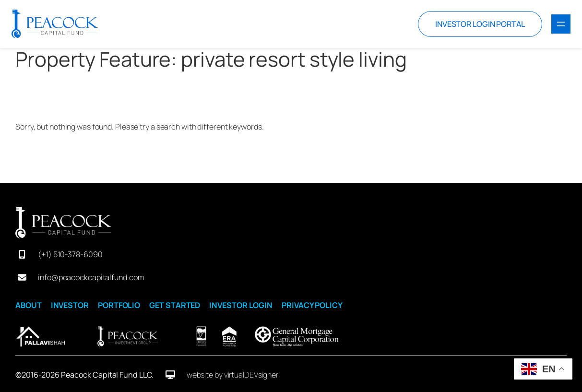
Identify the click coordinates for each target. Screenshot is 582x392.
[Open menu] (561, 24)
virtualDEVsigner (251, 375)
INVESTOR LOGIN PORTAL (480, 24)
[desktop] (170, 375)
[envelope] (22, 277)
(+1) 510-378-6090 (70, 254)
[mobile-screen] (22, 254)
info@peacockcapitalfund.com (91, 277)
